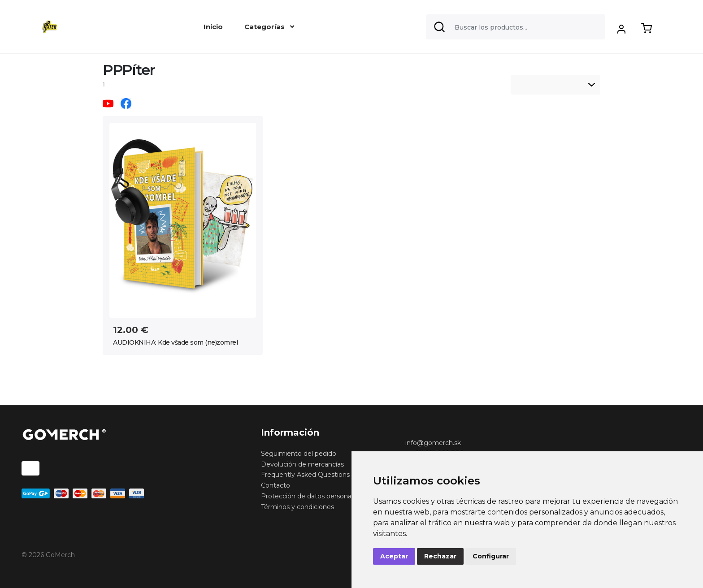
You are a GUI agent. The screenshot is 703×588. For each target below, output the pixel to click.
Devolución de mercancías (302, 464)
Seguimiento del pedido (299, 454)
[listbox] (555, 85)
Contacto (276, 485)
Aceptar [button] (394, 556)
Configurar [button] (491, 556)
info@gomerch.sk (433, 443)
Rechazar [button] (440, 556)
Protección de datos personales (310, 496)
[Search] (516, 27)
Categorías (269, 27)
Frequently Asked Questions (305, 475)
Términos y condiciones (297, 507)
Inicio (213, 27)
